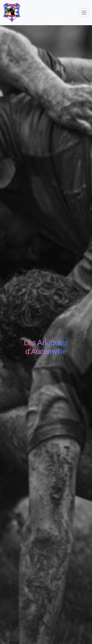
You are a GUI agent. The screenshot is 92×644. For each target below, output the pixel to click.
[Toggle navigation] (84, 13)
